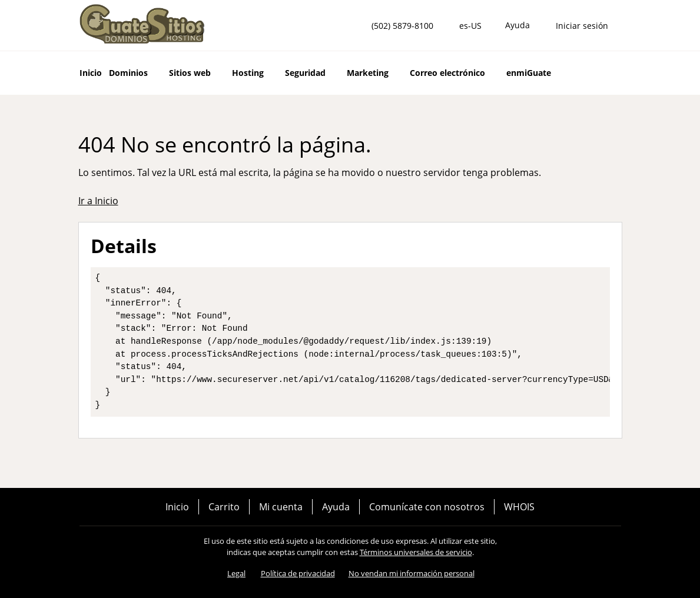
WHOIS (519, 507)
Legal (236, 573)
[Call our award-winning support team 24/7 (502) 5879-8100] (517, 26)
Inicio (177, 507)
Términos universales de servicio (416, 552)
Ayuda (336, 507)
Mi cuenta (281, 507)
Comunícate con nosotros (427, 507)
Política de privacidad (298, 573)
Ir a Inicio (98, 201)
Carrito (224, 507)
